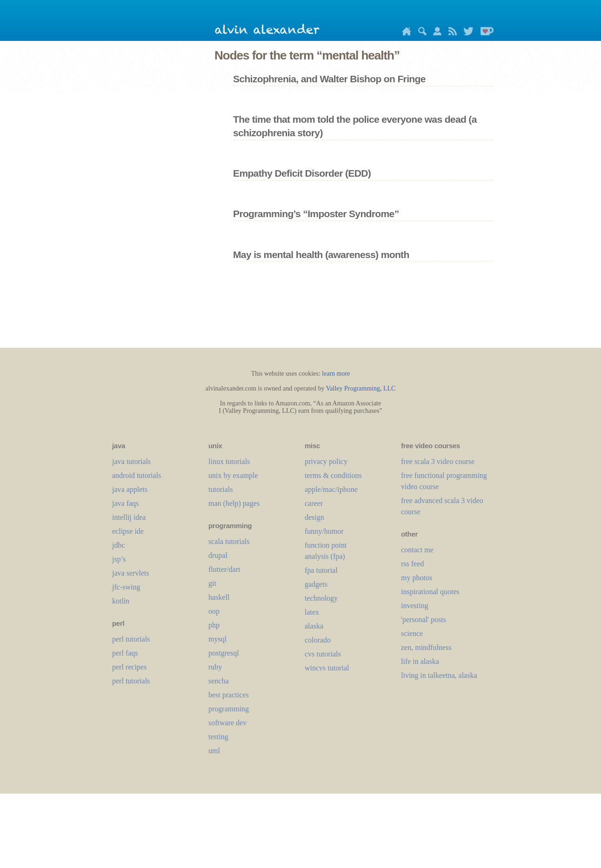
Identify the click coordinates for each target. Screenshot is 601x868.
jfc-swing (126, 587)
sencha (219, 681)
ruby (215, 667)
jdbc (119, 545)
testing (218, 737)
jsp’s (119, 559)
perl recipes (129, 667)
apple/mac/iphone (331, 489)
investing (415, 606)
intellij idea (129, 517)
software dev (227, 723)
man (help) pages (234, 503)
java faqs (125, 503)
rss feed (412, 564)
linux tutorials (229, 461)
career (314, 503)
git (212, 583)
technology (321, 598)
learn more (336, 374)
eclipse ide (128, 531)
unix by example (233, 475)
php (214, 625)
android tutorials (137, 475)
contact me (417, 550)
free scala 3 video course (438, 461)
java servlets (131, 573)
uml (214, 751)
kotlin (121, 601)
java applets (130, 489)
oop (214, 611)
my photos (417, 578)
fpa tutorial (321, 570)
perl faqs (125, 653)
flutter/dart (224, 569)
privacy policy (326, 461)
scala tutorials (229, 541)
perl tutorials (131, 639)
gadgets (316, 584)
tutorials (220, 489)
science (412, 633)
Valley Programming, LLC (361, 388)
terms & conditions (333, 475)
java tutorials (131, 461)
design (314, 517)
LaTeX (312, 612)
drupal (218, 555)
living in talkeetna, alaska (439, 675)
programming (229, 709)
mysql (217, 639)
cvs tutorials (323, 654)
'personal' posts (424, 620)
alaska (314, 626)
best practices (229, 695)
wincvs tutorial (327, 668)
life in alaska (420, 661)
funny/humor (324, 531)
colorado (318, 640)
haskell (219, 597)
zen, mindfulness (426, 647)
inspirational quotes (430, 592)
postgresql (224, 653)
